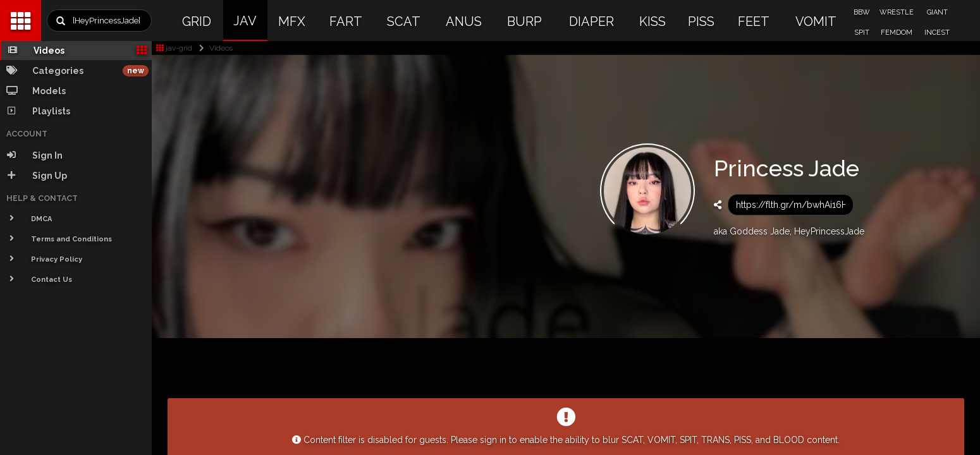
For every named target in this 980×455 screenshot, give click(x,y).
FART (346, 21)
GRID (197, 21)
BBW (862, 12)
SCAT (404, 21)
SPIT (862, 33)
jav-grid (174, 48)
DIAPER (591, 21)
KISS (652, 21)
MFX (292, 21)
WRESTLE (897, 12)
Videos (213, 48)
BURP (524, 21)
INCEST (937, 33)
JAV (245, 21)
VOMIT (816, 21)
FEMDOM (897, 33)
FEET (754, 21)
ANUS (464, 21)
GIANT (937, 12)
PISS (701, 21)
